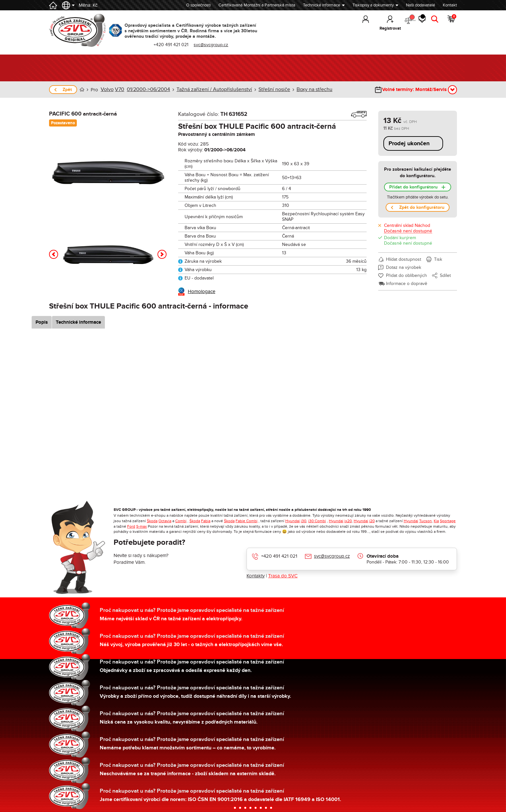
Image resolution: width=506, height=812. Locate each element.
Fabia (206, 521)
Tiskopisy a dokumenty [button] (373, 5)
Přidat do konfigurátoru (413, 187)
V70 (118, 89)
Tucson (425, 521)
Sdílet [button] (445, 275)
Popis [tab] (58, 322)
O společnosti (198, 5)
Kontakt (450, 5)
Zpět (67, 90)
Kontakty (256, 575)
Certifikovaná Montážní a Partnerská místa (257, 5)
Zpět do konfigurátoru (422, 207)
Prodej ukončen (409, 143)
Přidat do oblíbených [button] (406, 275)
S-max (142, 526)
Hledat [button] (432, 28)
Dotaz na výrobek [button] (404, 267)
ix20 (348, 521)
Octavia (165, 521)
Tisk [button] (438, 259)
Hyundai (293, 521)
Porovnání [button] (387, 23)
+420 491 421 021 (279, 556)
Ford (131, 526)
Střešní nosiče (261, 89)
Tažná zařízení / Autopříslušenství (206, 89)
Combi (181, 521)
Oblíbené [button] (411, 23)
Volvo (107, 89)
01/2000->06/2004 (145, 89)
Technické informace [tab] (95, 322)
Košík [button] (451, 23)
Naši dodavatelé (420, 5)
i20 (372, 521)
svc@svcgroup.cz (332, 556)
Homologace (202, 291)
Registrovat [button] (360, 28)
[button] (54, 254)
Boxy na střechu (299, 89)
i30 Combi (317, 521)
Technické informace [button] (322, 5)
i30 (304, 521)
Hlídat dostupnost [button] (404, 259)
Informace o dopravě (407, 283)
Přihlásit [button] (336, 28)
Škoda (152, 521)
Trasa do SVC (283, 575)
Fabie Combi (247, 521)
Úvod (82, 90)
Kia (436, 521)
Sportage (448, 521)
